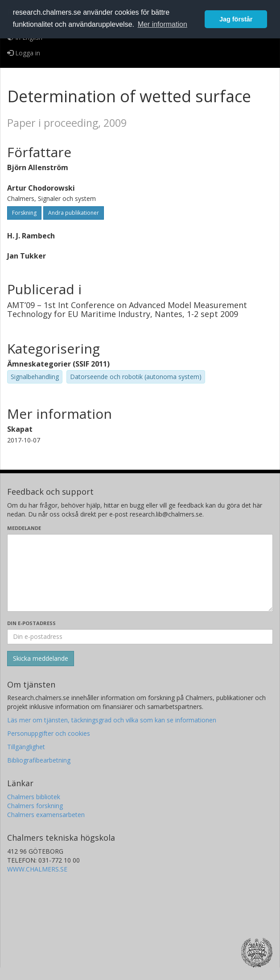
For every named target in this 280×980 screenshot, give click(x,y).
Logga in (24, 53)
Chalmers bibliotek (34, 797)
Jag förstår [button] (236, 19)
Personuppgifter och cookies (49, 733)
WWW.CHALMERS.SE (37, 869)
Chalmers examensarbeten (46, 815)
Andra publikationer (74, 213)
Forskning (24, 213)
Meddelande (24, 528)
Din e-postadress (31, 623)
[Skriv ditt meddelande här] (140, 573)
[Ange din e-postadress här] (140, 637)
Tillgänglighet (26, 747)
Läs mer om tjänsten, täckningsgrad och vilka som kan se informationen (112, 720)
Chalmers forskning (35, 806)
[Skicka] (41, 659)
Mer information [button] (163, 24)
